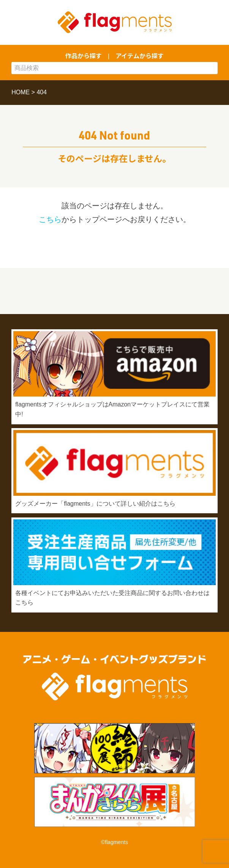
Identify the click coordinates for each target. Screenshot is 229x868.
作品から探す (84, 56)
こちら (50, 219)
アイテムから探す (140, 56)
